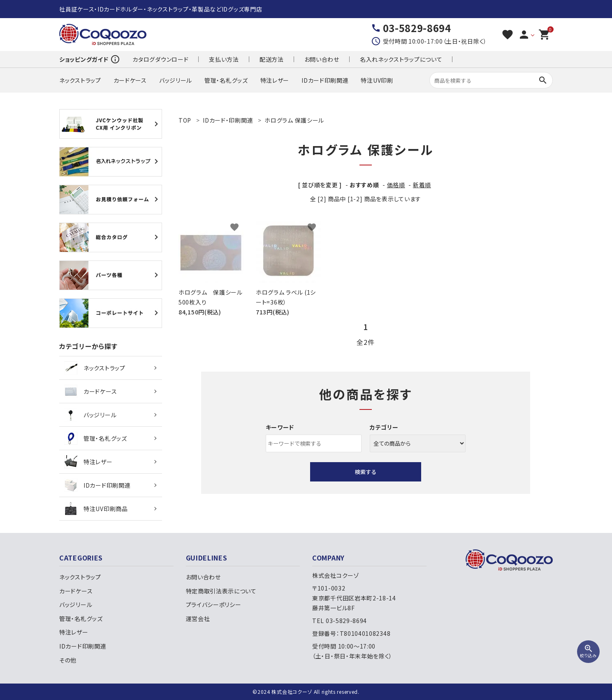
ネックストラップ (80, 80)
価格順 (396, 185)
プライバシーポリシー (214, 605)
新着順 (422, 185)
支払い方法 (224, 59)
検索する (366, 472)
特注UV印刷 (377, 80)
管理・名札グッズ (226, 80)
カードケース (130, 80)
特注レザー (275, 80)
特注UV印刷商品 (96, 509)
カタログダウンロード (160, 59)
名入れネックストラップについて (401, 59)
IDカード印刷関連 (325, 80)
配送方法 (272, 59)
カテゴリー (384, 427)
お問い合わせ (322, 59)
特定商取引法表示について (221, 591)
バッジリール (176, 80)
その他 (68, 660)
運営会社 (198, 619)
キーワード (280, 427)
